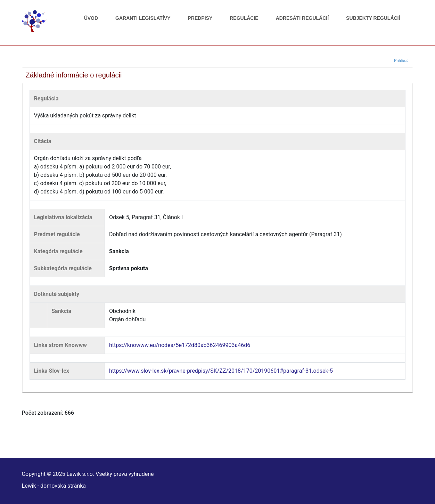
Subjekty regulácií (373, 18)
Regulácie (244, 18)
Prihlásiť (401, 60)
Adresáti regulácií (302, 18)
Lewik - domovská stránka (54, 486)
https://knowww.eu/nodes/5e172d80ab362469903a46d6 (180, 345)
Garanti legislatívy (143, 18)
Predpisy (200, 18)
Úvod (91, 18)
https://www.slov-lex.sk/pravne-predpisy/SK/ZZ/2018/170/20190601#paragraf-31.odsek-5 (221, 371)
